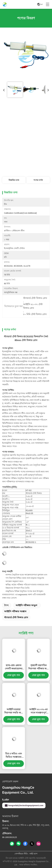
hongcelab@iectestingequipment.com (24, 805)
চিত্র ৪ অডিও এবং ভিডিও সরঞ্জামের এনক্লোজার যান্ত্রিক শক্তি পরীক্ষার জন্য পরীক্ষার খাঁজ (14, 756)
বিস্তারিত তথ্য (14, 180)
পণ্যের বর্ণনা (38, 180)
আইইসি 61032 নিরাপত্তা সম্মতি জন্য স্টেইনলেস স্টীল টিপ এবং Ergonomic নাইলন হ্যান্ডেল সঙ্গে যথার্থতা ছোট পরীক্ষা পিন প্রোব (14, 711)
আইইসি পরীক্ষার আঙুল (26, 605)
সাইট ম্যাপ (33, 854)
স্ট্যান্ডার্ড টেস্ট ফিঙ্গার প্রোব (16, 617)
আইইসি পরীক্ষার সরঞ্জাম (15, 611)
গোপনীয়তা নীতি (21, 854)
